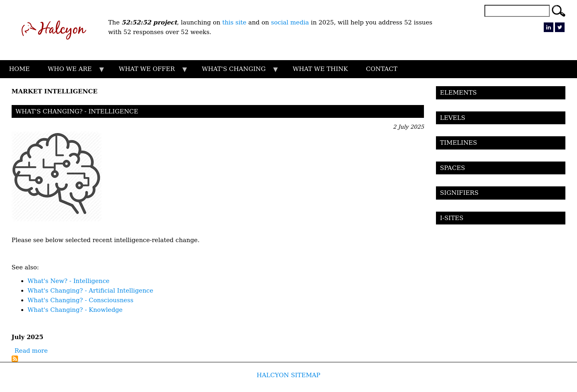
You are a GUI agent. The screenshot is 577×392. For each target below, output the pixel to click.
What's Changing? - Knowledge (75, 310)
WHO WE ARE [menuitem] (72, 72)
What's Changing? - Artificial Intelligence (91, 291)
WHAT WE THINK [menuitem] (320, 69)
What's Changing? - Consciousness (81, 300)
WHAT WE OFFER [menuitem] (149, 72)
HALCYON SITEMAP (289, 375)
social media (290, 22)
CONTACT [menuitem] (381, 69)
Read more (31, 351)
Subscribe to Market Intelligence (15, 359)
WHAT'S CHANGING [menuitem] (236, 72)
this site (235, 22)
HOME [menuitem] (20, 69)
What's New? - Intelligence (69, 281)
